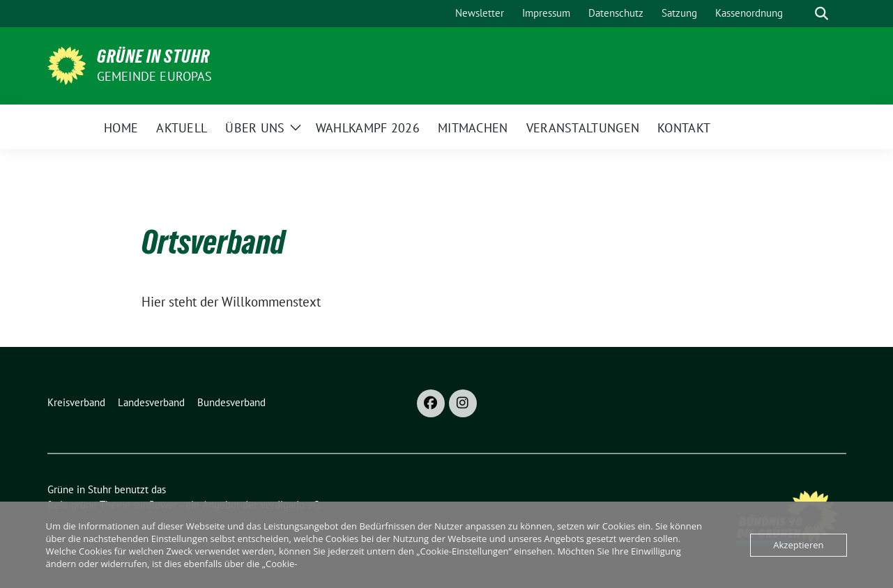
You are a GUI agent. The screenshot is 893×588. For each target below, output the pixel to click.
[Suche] (802, 14)
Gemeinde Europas (155, 76)
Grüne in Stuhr (153, 56)
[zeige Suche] (822, 14)
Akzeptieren (798, 545)
